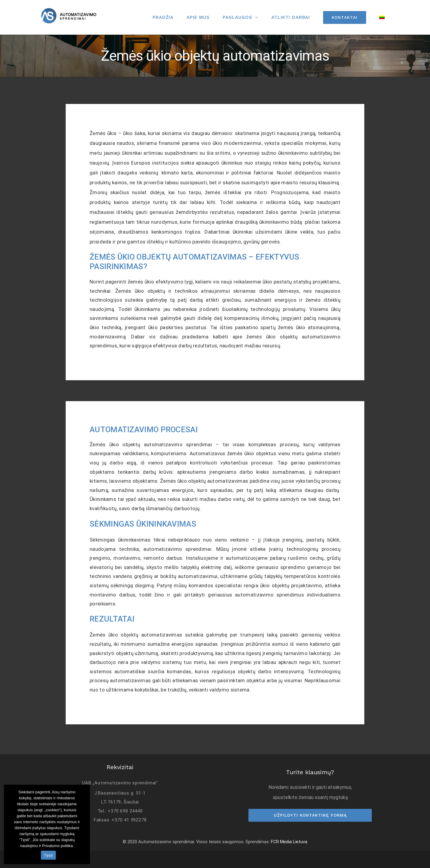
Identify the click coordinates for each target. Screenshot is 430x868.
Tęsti (48, 855)
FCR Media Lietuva (289, 842)
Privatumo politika (57, 846)
